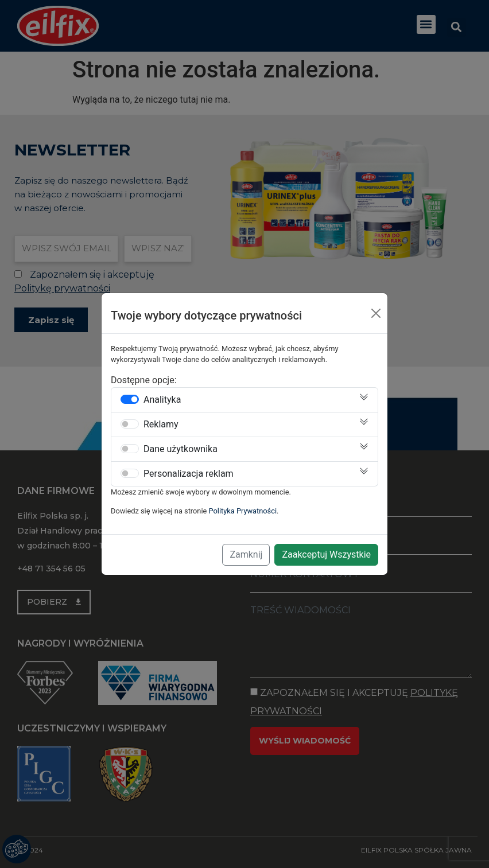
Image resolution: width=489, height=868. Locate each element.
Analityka (162, 400)
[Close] (376, 313)
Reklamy (161, 425)
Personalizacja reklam (189, 474)
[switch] (130, 399)
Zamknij (246, 554)
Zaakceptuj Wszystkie (326, 554)
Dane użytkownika (181, 449)
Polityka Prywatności (243, 511)
